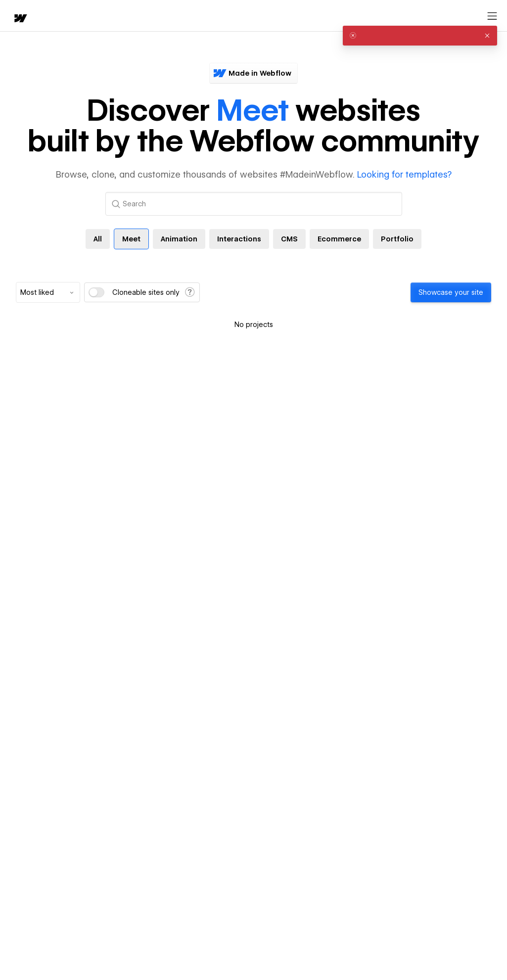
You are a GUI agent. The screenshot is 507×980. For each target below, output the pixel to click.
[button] (487, 36)
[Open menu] (492, 16)
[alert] (420, 36)
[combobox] (48, 292)
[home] (20, 19)
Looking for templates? (404, 174)
